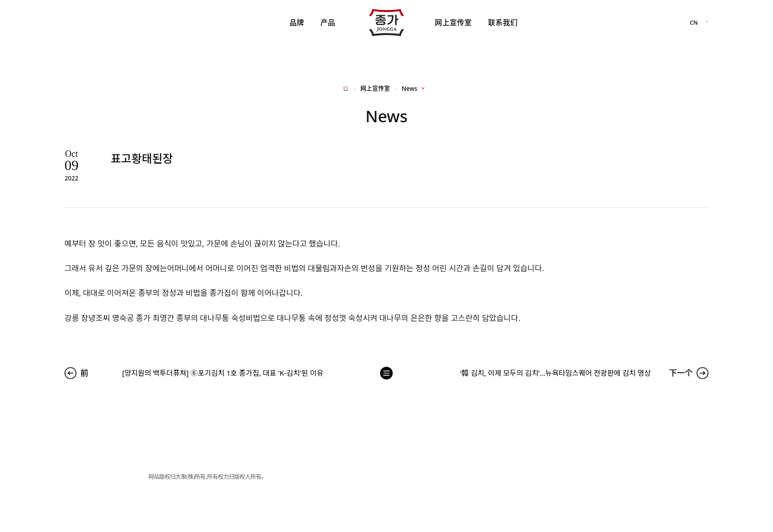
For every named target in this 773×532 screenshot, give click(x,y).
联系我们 (503, 22)
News (409, 89)
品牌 (297, 22)
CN (694, 22)
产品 (328, 22)
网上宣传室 (453, 22)
